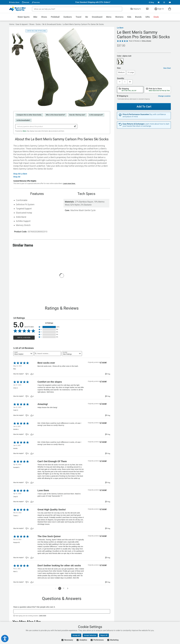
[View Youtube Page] (170, 2)
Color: (124, 56)
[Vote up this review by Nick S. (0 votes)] (27, 582)
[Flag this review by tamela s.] (108, 434)
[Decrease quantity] (120, 82)
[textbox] (62, 611)
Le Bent (120, 28)
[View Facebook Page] (159, 2)
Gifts (148, 17)
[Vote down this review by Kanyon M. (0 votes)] (32, 558)
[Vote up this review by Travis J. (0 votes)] (27, 529)
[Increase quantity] (130, 82)
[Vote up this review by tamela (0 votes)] (27, 454)
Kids (129, 17)
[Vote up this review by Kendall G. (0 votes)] (27, 483)
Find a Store (14, 2)
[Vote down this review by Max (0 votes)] (32, 374)
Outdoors (68, 17)
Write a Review (24, 338)
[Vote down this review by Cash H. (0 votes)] (32, 415)
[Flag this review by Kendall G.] (108, 483)
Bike (35, 17)
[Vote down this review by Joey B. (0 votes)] (32, 502)
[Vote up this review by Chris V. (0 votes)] (27, 396)
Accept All (76, 635)
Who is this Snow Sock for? (56, 115)
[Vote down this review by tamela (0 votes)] (32, 454)
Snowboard (97, 17)
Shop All (17, 177)
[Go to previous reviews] (56, 588)
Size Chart (167, 68)
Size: (119, 68)
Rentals (26, 2)
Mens (109, 17)
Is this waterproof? (96, 115)
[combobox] (23, 354)
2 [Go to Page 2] (64, 588)
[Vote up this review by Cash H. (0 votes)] (27, 415)
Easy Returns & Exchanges (134, 124)
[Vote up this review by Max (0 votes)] (27, 374)
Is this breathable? (23, 120)
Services (36, 2)
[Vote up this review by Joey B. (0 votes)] (27, 502)
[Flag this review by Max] (108, 374)
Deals (156, 17)
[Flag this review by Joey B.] (108, 502)
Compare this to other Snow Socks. (29, 115)
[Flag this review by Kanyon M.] (108, 558)
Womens (119, 17)
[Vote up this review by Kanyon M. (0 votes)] (27, 558)
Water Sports (24, 17)
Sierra (24, 131)
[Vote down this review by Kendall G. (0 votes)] (32, 483)
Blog (151, 2)
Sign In (159, 9)
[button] (49, 327)
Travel (78, 17)
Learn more (43, 616)
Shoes (44, 17)
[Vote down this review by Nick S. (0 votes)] (32, 582)
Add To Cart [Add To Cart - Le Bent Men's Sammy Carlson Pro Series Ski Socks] (143, 106)
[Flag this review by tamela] (108, 454)
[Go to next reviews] (68, 588)
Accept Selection (90, 635)
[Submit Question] (75, 126)
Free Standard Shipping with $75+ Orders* (93, 2)
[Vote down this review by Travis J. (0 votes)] (32, 529)
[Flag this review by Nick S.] (108, 582)
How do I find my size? (77, 115)
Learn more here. (69, 183)
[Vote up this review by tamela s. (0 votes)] (27, 434)
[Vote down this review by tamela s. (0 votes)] (32, 434)
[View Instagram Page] (164, 2)
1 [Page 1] (60, 588)
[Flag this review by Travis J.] (108, 529)
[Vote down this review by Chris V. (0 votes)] (32, 396)
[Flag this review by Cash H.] (108, 415)
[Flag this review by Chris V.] (108, 396)
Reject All (104, 635)
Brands (138, 17)
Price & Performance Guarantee (136, 114)
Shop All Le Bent (20, 174)
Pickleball (55, 17)
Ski (87, 17)
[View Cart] (170, 9)
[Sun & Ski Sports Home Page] (18, 9)
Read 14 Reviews (134, 41)
